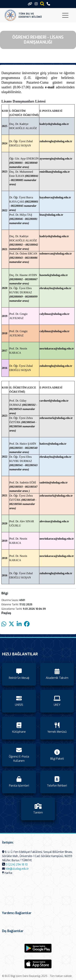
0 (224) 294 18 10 (17, 864)
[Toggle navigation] (65, 15)
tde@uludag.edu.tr (17, 869)
